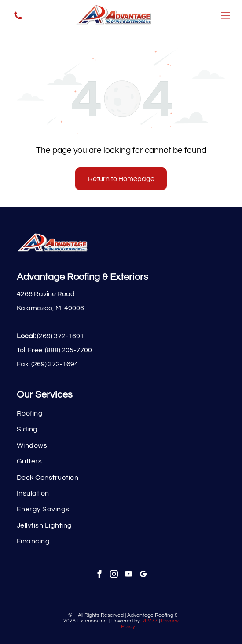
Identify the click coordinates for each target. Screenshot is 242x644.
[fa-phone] (18, 19)
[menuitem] (121, 413)
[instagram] (114, 575)
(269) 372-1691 (60, 336)
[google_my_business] (143, 575)
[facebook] (99, 575)
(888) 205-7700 (68, 350)
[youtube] (128, 575)
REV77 (149, 621)
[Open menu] (225, 16)
